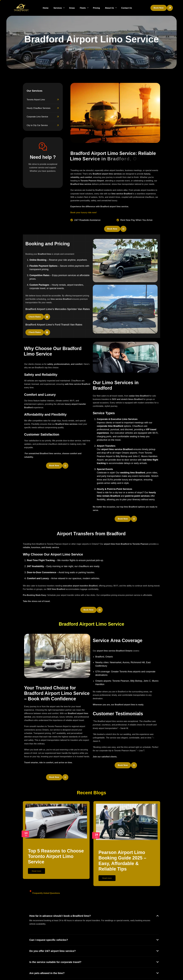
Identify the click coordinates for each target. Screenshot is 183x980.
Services (59, 8)
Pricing (96, 8)
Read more (36, 871)
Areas (72, 8)
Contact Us (127, 8)
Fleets (84, 8)
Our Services (35, 91)
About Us (111, 8)
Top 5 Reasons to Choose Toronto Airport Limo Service (56, 856)
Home (46, 8)
